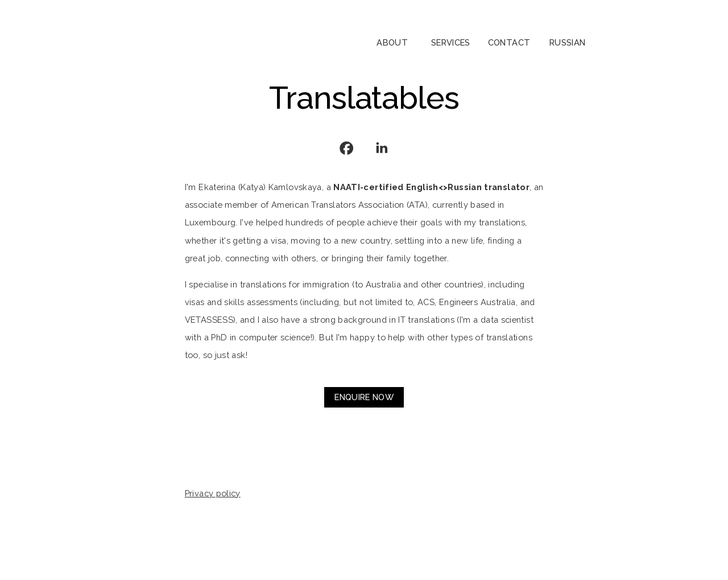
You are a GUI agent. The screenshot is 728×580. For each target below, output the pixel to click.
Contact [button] (509, 42)
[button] (346, 148)
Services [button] (451, 42)
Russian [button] (568, 42)
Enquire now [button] (364, 397)
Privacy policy (213, 493)
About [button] (392, 42)
